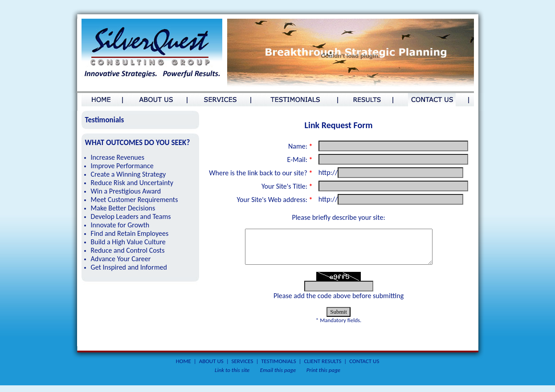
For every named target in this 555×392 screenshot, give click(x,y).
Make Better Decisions (123, 208)
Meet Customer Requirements (135, 200)
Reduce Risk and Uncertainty (132, 183)
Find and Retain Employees (130, 233)
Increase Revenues (118, 157)
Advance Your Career (121, 259)
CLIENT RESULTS (322, 368)
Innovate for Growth (120, 225)
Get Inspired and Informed (129, 267)
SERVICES (243, 368)
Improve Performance (122, 166)
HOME (184, 368)
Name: (300, 146)
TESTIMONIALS (278, 368)
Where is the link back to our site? (261, 173)
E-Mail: (300, 160)
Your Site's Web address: (274, 200)
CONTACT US (364, 368)
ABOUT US (211, 368)
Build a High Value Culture (128, 242)
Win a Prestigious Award (126, 191)
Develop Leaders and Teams (131, 216)
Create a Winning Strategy (129, 174)
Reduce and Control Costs (128, 250)
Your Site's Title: (287, 186)
